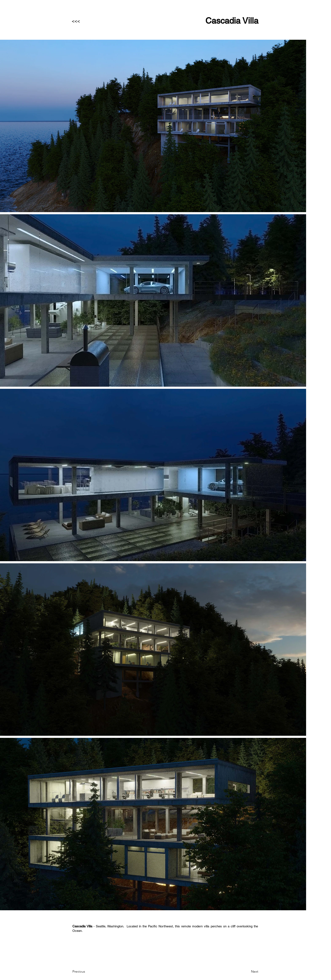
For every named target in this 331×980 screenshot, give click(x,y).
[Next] (248, 972)
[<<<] (86, 21)
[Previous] (86, 972)
